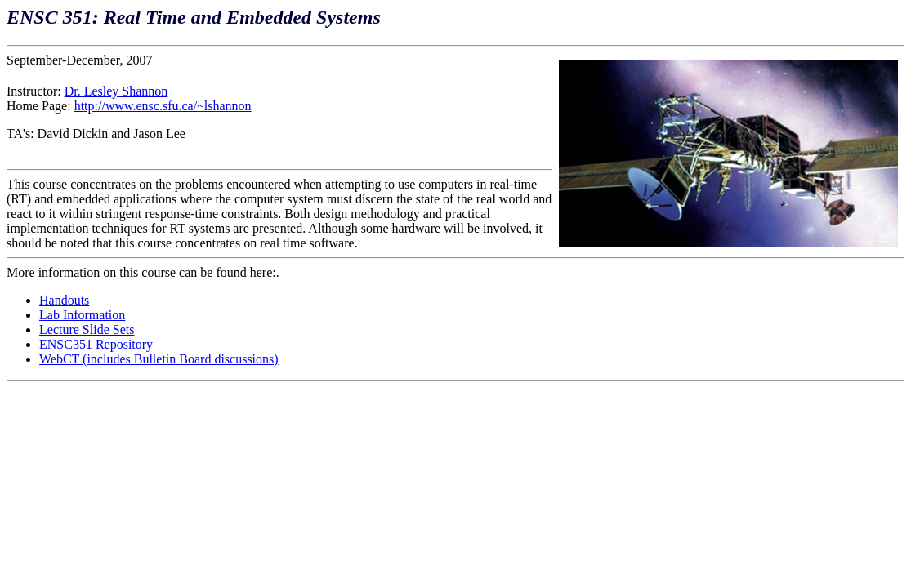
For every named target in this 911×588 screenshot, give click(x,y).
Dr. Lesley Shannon (116, 91)
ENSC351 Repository (96, 344)
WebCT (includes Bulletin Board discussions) (159, 359)
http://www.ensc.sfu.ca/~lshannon (163, 106)
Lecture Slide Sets (87, 330)
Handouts (64, 300)
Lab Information (82, 315)
